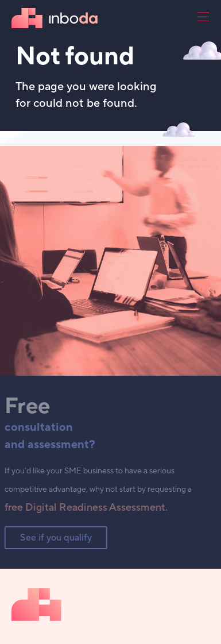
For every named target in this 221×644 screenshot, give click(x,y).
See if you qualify (54, 538)
